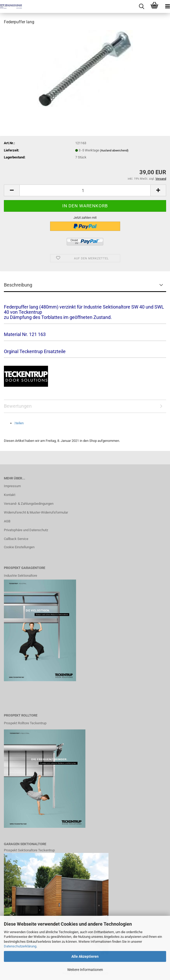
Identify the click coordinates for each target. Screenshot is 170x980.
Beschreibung (18, 285)
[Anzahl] (85, 190)
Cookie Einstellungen (19, 547)
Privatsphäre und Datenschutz (26, 530)
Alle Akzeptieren (85, 956)
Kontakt (10, 495)
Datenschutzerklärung (20, 946)
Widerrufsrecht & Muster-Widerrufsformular (36, 512)
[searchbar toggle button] (141, 6)
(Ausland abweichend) (114, 151)
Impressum (12, 486)
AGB (7, 521)
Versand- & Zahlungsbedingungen (29, 504)
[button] (12, 190)
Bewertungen (18, 406)
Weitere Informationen (85, 970)
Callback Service (16, 539)
